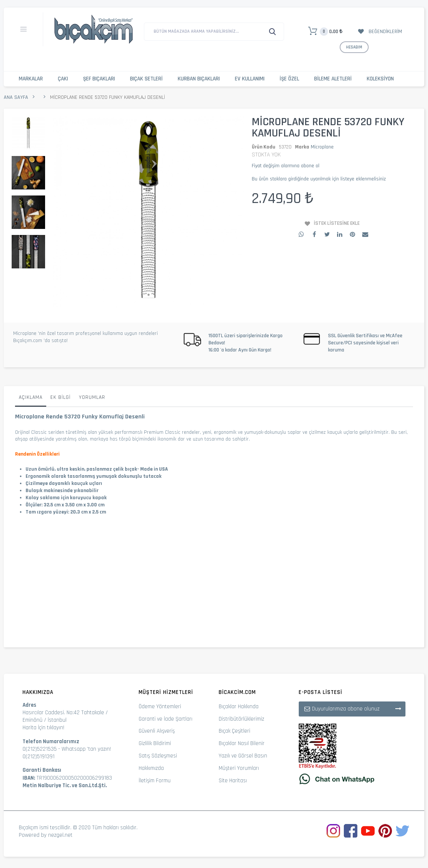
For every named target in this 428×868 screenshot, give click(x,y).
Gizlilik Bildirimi (155, 743)
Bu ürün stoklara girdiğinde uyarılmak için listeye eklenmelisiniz (319, 179)
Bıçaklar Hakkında (239, 707)
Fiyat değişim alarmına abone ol (286, 166)
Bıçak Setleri (146, 79)
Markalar (31, 79)
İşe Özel (289, 79)
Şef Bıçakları (99, 79)
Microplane (322, 147)
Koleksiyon (380, 79)
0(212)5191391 (39, 757)
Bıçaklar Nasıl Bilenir (242, 743)
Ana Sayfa (16, 97)
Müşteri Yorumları (239, 768)
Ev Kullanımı (250, 79)
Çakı (63, 79)
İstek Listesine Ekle (337, 223)
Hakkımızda (151, 768)
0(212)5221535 (40, 749)
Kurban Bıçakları (199, 79)
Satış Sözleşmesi (158, 756)
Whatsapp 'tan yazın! (86, 749)
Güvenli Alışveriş (157, 731)
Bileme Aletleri (333, 79)
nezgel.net (60, 835)
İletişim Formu (155, 781)
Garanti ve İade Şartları (166, 719)
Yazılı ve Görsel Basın (243, 756)
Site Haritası (233, 781)
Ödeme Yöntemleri (160, 707)
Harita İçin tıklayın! (43, 728)
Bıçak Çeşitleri (234, 731)
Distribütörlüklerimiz (241, 719)
